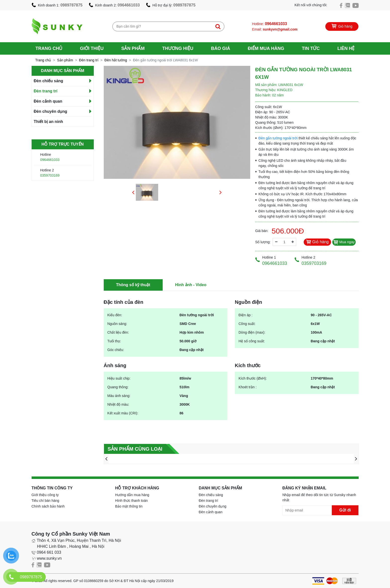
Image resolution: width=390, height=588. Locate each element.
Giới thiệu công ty (45, 495)
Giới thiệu (92, 48)
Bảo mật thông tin (129, 506)
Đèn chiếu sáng (49, 81)
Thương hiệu (178, 48)
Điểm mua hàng (266, 48)
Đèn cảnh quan (48, 101)
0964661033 (129, 5)
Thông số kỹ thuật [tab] (133, 285)
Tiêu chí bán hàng (46, 501)
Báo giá (220, 48)
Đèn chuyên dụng (50, 111)
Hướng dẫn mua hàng (132, 495)
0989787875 (72, 5)
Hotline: (270, 24)
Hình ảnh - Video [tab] (191, 285)
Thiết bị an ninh (49, 122)
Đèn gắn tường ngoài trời (278, 138)
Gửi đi (345, 510)
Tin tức (311, 48)
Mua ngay (344, 242)
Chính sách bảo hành (48, 506)
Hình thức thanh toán (131, 501)
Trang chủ (49, 48)
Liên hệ (346, 48)
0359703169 (50, 175)
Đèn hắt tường (116, 60)
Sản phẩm (133, 48)
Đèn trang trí (89, 60)
